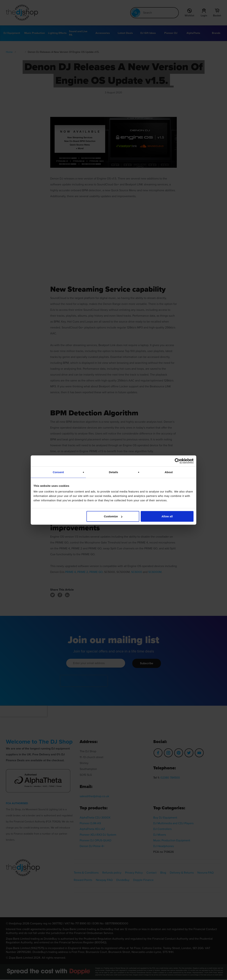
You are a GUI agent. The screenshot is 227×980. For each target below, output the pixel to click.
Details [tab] (113, 472)
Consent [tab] (58, 472)
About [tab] (169, 472)
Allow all (167, 516)
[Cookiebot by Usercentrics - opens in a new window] (177, 461)
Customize (113, 516)
